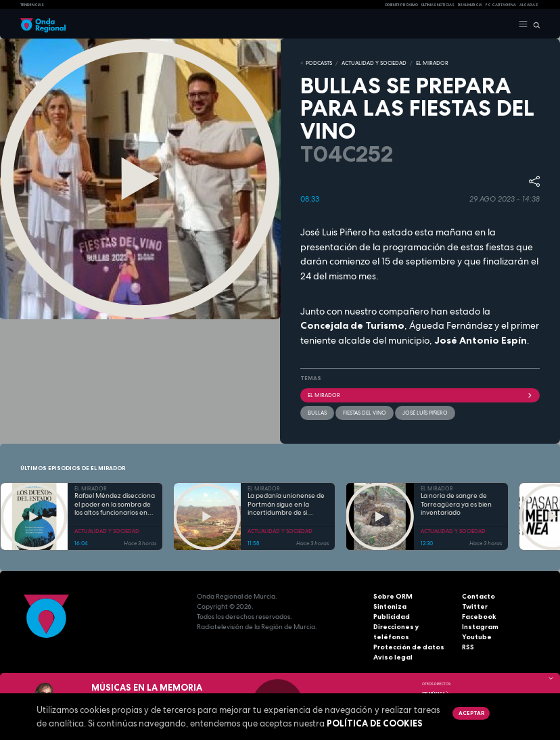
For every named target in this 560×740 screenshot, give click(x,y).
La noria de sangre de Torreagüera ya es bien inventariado (456, 504)
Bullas (317, 413)
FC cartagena (501, 5)
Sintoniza (390, 606)
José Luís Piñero (425, 413)
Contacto (479, 596)
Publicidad (392, 617)
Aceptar (471, 713)
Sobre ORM (393, 596)
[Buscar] (534, 24)
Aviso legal (393, 657)
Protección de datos (409, 647)
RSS (468, 647)
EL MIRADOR (432, 63)
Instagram (480, 627)
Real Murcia (470, 5)
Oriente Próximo (401, 5)
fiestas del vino (365, 413)
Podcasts (319, 63)
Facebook (479, 617)
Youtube (477, 637)
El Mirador (420, 395)
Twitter (475, 606)
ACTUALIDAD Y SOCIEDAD (374, 63)
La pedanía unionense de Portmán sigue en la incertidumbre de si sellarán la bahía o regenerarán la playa (286, 505)
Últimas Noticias (438, 5)
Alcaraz (529, 5)
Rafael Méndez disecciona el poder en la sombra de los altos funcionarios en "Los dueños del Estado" (115, 505)
